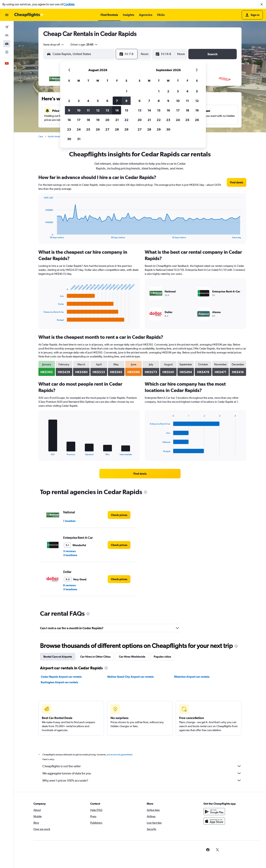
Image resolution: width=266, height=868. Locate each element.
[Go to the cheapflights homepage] (29, 15)
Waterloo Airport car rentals (192, 677)
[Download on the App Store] (214, 821)
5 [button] (98, 101)
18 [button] (88, 120)
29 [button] (126, 129)
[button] (262, 4)
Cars (41, 136)
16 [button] (69, 120)
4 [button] (88, 101)
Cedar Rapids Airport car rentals (61, 677)
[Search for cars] (7, 44)
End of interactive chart (42, 236)
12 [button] (98, 110)
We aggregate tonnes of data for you (142, 773)
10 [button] (79, 110)
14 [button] (117, 110)
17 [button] (79, 120)
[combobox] (54, 45)
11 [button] (88, 110)
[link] (237, 182)
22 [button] (126, 120)
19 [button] (98, 120)
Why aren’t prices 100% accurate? (142, 780)
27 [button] (107, 129)
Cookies (69, 4)
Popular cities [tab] (162, 657)
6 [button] (107, 101)
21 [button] (117, 120)
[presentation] (146, 492)
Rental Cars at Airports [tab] (58, 657)
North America (55, 136)
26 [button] (98, 129)
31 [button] (79, 139)
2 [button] (69, 101)
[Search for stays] (7, 35)
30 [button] (69, 139)
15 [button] (127, 110)
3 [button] (79, 101)
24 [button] (79, 129)
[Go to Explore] (7, 52)
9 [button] (69, 110)
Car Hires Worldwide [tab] (132, 657)
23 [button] (69, 129)
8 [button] (126, 101)
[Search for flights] (7, 27)
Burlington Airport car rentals (59, 682)
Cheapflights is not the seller (142, 766)
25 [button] (88, 129)
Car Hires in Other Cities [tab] (95, 657)
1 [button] (127, 91)
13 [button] (107, 110)
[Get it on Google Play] (214, 812)
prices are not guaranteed (119, 755)
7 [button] (117, 101)
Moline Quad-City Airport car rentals (131, 677)
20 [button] (107, 120)
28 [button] (117, 129)
